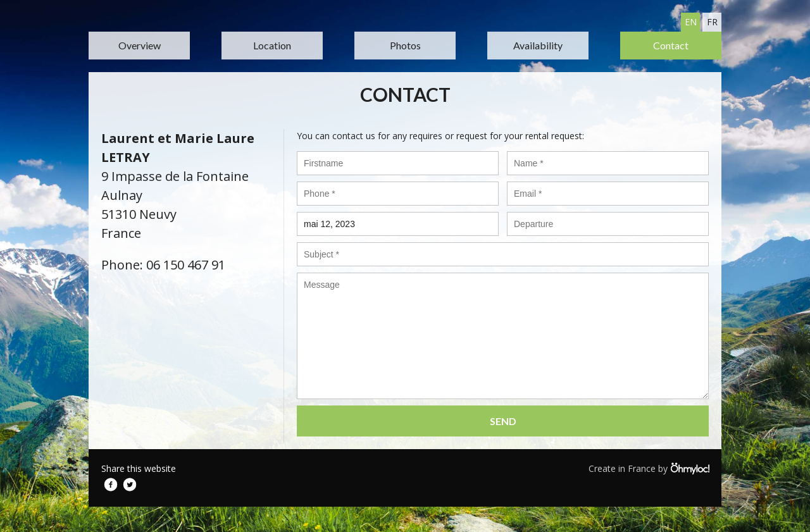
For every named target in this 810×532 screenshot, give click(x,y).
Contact (671, 45)
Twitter (130, 485)
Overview (140, 45)
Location (272, 45)
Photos (405, 45)
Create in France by (649, 468)
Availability (538, 45)
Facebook (111, 485)
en (691, 22)
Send (503, 421)
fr (712, 22)
